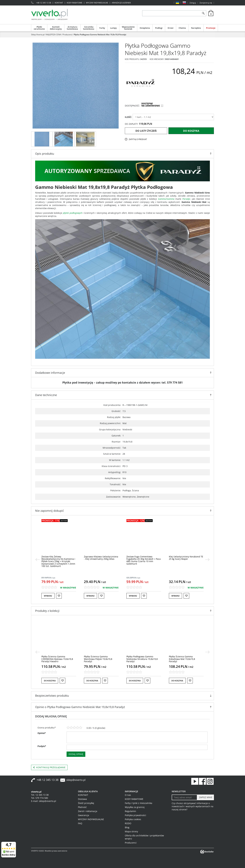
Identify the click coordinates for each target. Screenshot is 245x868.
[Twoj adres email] (184, 797)
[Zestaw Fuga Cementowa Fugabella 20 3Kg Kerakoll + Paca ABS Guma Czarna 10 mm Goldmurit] (144, 560)
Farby (102, 28)
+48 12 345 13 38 (44, 3)
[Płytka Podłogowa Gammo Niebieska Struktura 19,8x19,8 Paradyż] (142, 659)
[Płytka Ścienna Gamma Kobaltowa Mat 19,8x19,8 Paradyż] (182, 659)
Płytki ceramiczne (39, 28)
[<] (37, 560)
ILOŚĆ (128, 117)
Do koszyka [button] (50, 681)
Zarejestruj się (206, 3)
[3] (74, 728)
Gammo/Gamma (166, 199)
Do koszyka (191, 131)
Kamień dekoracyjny (56, 28)
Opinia (42, 733)
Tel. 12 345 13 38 (40, 795)
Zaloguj (193, 3)
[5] (81, 728)
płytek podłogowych (73, 213)
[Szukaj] (203, 13)
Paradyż (186, 199)
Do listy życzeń (146, 131)
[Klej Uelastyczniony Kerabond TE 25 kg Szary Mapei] (186, 558)
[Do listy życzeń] (59, 596)
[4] (77, 728)
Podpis (42, 746)
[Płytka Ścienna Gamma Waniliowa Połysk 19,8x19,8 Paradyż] (98, 659)
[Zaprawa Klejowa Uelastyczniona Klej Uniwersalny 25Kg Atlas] (101, 558)
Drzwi (171, 28)
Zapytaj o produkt (138, 139)
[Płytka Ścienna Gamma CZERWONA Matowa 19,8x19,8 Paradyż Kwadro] (57, 659)
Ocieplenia (145, 28)
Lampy (113, 28)
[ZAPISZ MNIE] (205, 797)
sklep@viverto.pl (76, 780)
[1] (68, 728)
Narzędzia (196, 28)
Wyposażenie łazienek (128, 28)
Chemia (182, 28)
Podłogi (159, 28)
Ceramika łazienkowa (89, 28)
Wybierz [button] (48, 596)
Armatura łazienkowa (72, 28)
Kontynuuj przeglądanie (49, 767)
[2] (71, 728)
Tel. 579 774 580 (40, 798)
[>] (207, 560)
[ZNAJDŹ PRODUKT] (171, 13)
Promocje (211, 28)
